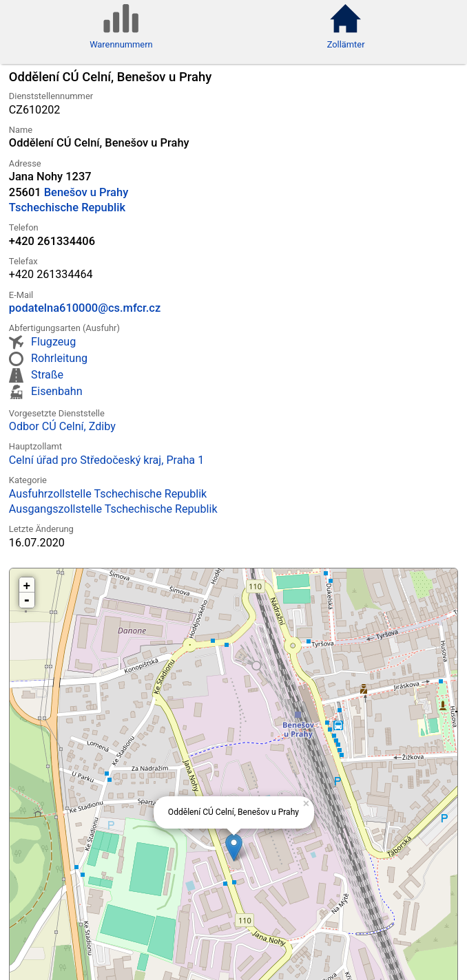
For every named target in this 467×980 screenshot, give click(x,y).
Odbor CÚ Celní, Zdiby (62, 426)
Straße (47, 375)
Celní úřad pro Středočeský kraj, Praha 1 (106, 460)
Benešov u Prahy (86, 192)
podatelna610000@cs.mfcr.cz (85, 308)
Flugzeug (53, 342)
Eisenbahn (56, 391)
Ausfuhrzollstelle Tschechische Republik (108, 494)
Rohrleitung (59, 358)
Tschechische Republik (67, 207)
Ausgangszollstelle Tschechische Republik (113, 509)
